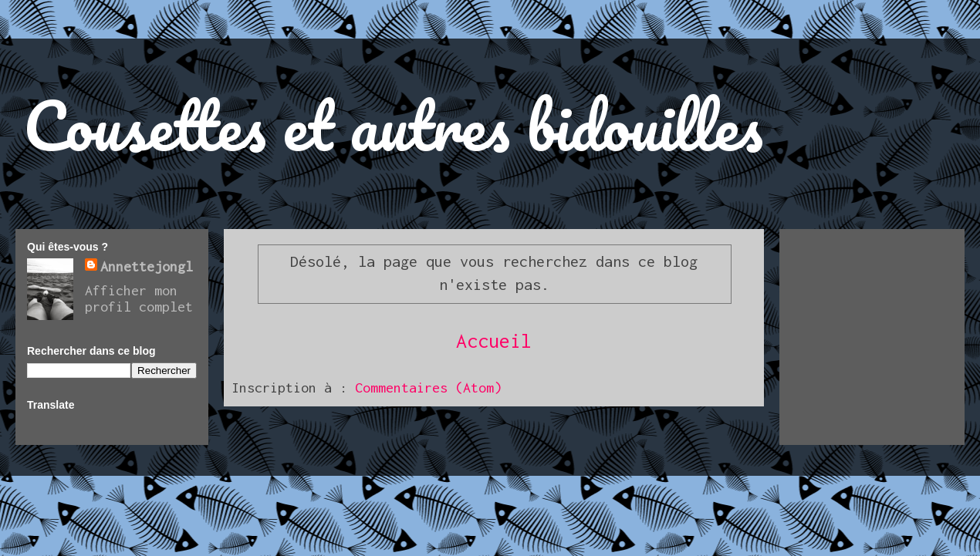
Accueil (494, 340)
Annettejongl (147, 266)
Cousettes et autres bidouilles (393, 125)
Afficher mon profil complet (139, 298)
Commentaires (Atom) (428, 388)
